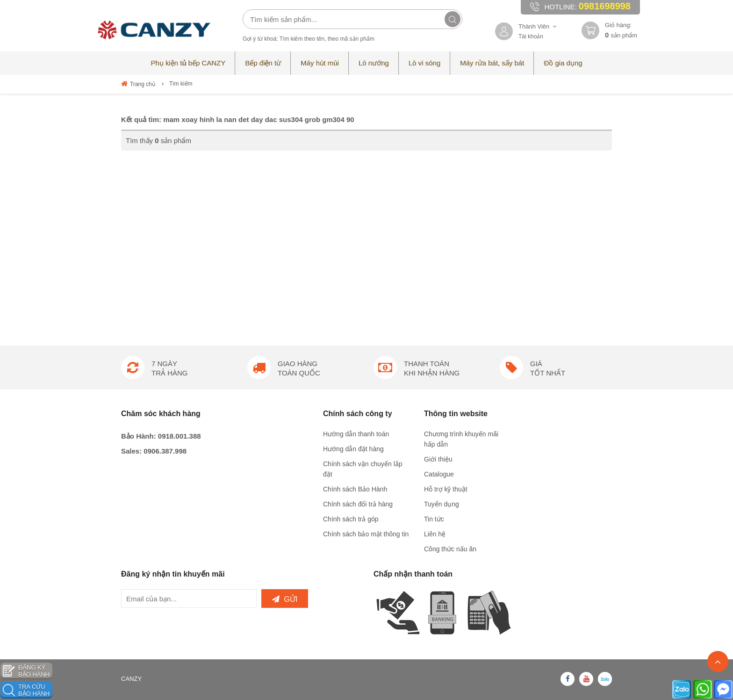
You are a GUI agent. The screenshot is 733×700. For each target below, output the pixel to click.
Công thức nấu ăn (450, 549)
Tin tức (434, 519)
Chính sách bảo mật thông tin (366, 534)
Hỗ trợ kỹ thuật (446, 489)
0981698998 (605, 6)
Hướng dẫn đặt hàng (353, 449)
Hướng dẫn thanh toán (356, 434)
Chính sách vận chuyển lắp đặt (363, 469)
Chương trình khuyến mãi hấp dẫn (461, 439)
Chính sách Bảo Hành (355, 489)
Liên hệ (435, 534)
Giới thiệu (438, 459)
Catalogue (439, 474)
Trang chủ (138, 84)
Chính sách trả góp (351, 519)
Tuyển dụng (442, 504)
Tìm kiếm (181, 84)
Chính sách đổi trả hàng (358, 504)
